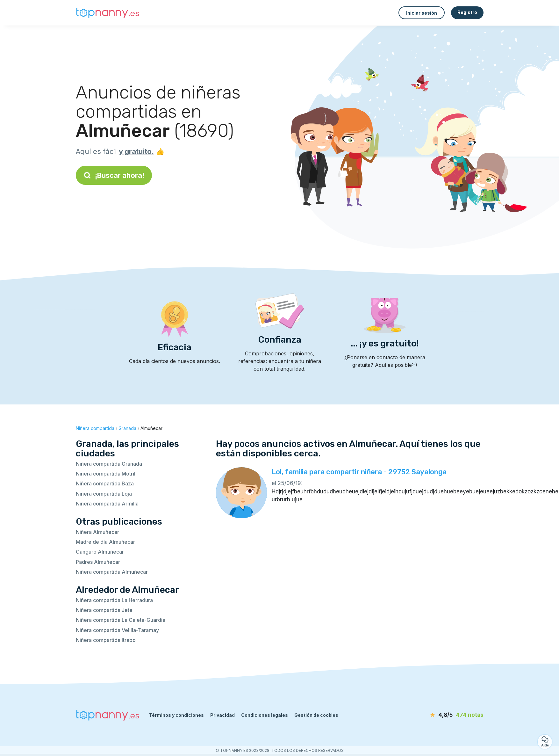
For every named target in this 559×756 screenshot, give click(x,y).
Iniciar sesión (422, 13)
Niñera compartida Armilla (107, 504)
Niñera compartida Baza (105, 483)
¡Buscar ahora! (114, 175)
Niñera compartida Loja (104, 494)
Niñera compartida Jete (104, 610)
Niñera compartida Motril (106, 474)
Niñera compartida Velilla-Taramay (117, 630)
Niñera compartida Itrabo (106, 640)
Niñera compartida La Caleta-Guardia (121, 620)
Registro (467, 12)
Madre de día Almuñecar (105, 542)
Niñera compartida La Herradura (114, 600)
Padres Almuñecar (98, 562)
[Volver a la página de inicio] (108, 13)
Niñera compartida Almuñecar (112, 572)
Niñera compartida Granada (109, 464)
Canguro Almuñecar (100, 552)
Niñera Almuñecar (97, 532)
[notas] (447, 715)
